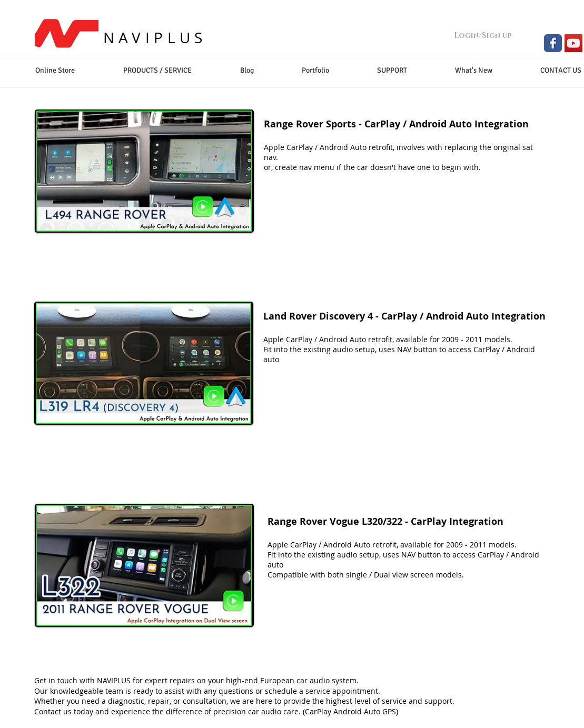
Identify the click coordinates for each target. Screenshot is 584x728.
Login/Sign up (483, 36)
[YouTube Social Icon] (573, 43)
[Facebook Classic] (553, 43)
